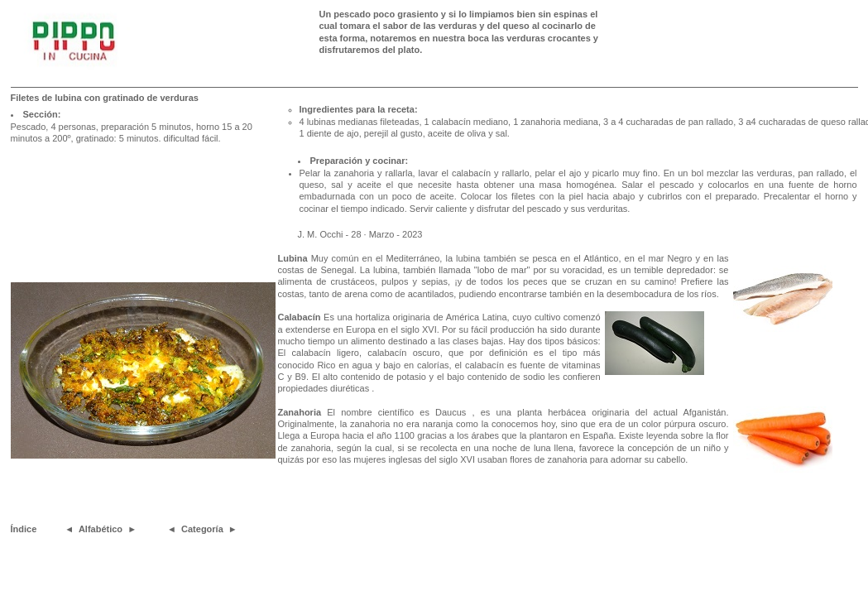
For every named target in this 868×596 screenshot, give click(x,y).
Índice (24, 529)
